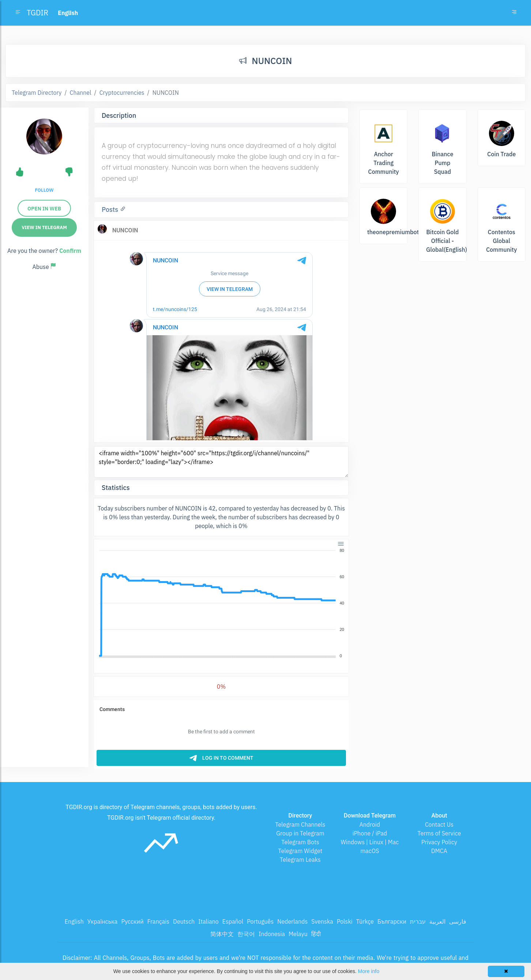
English (74, 921)
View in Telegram (44, 227)
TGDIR (37, 13)
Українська (103, 921)
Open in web (44, 209)
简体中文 (222, 934)
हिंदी (316, 934)
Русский (132, 921)
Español (233, 921)
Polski (345, 921)
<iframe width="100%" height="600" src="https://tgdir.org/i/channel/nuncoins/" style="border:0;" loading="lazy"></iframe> (221, 462)
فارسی (458, 921)
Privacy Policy (439, 842)
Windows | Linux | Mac (370, 842)
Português (260, 921)
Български (392, 921)
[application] (221, 603)
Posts (111, 210)
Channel (81, 93)
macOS (370, 851)
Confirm (70, 251)
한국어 (246, 934)
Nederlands (292, 921)
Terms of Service (439, 833)
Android (370, 824)
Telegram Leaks (300, 860)
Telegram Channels (300, 824)
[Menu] (341, 544)
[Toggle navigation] (514, 13)
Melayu (298, 934)
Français (158, 921)
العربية (437, 921)
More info (369, 971)
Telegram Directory (37, 93)
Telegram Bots (300, 842)
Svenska (322, 921)
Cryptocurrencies (122, 93)
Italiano (208, 921)
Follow (44, 190)
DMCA (439, 851)
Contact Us (439, 824)
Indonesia (272, 934)
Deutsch (184, 921)
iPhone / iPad (370, 833)
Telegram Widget (300, 851)
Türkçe (365, 921)
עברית (418, 921)
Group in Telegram (300, 833)
